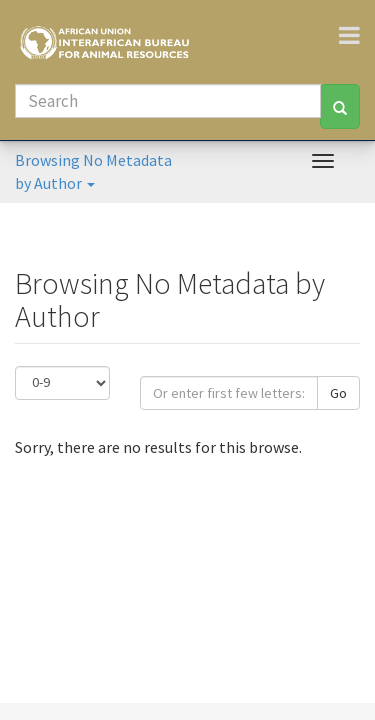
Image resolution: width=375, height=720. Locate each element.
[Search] (168, 101)
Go (338, 393)
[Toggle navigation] (357, 35)
